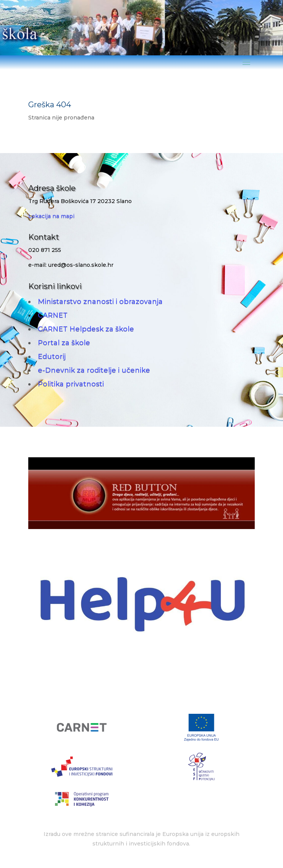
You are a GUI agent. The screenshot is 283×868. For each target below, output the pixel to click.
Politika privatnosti (71, 384)
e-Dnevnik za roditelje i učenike (94, 370)
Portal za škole (64, 343)
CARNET (53, 315)
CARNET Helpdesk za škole (86, 329)
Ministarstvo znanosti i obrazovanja (100, 302)
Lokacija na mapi (51, 216)
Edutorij (52, 357)
